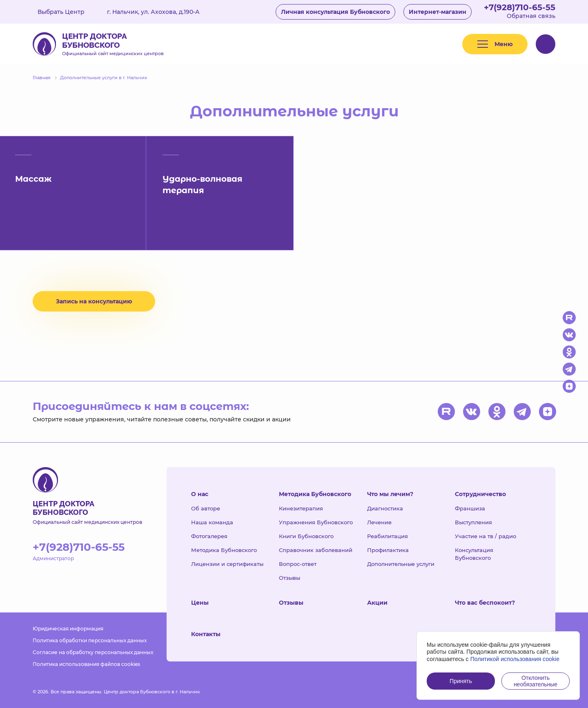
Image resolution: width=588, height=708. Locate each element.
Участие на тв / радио (486, 536)
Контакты (206, 634)
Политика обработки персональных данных (90, 640)
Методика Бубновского (224, 550)
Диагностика (385, 508)
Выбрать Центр (67, 12)
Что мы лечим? (390, 494)
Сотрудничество (480, 494)
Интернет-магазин (438, 12)
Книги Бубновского (306, 536)
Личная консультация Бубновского (335, 12)
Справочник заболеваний (316, 550)
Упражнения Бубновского (316, 522)
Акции (377, 603)
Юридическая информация (68, 629)
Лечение (379, 522)
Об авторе (206, 508)
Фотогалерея (209, 536)
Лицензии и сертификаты (227, 564)
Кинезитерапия (301, 508)
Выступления (473, 522)
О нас (200, 494)
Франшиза (470, 508)
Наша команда (212, 522)
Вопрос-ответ (298, 564)
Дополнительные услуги (401, 564)
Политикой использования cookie (515, 659)
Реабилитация (388, 536)
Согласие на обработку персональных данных (93, 652)
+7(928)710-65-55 (520, 7)
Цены (200, 603)
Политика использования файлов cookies (86, 664)
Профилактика (388, 550)
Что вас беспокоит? (485, 603)
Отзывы (290, 578)
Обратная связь (531, 16)
